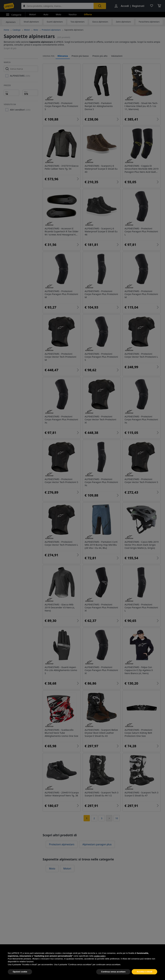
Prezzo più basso (80, 56)
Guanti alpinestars (55, 22)
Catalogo (16, 30)
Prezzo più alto (100, 56)
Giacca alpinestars (100, 22)
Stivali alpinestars (31, 22)
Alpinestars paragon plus (97, 844)
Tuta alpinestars (78, 22)
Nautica (73, 14)
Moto (58, 14)
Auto (46, 14)
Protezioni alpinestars (51, 30)
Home (6, 30)
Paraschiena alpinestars (149, 22)
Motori (33, 14)
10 (117, 818)
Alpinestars (11, 22)
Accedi (125, 6)
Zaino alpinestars (124, 22)
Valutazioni (117, 56)
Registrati (138, 6)
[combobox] (57, 6)
